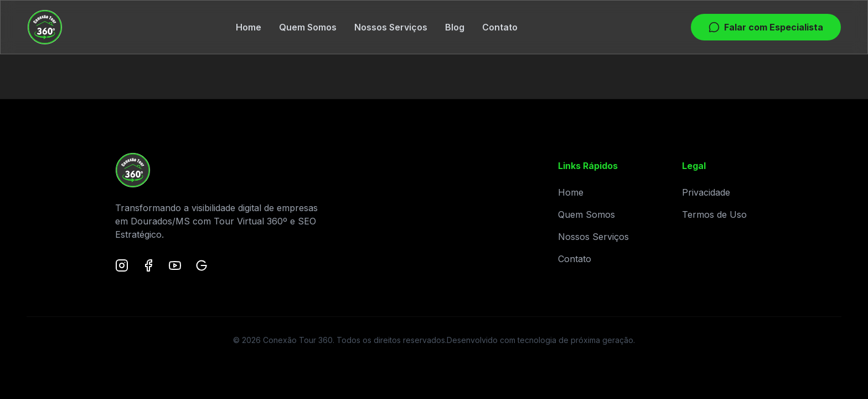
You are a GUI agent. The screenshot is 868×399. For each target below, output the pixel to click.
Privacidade (706, 192)
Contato (500, 27)
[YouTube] (175, 265)
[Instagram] (122, 265)
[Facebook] (148, 265)
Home (249, 27)
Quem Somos (308, 27)
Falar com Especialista (766, 27)
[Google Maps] (201, 265)
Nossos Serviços (391, 27)
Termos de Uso (714, 214)
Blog (455, 27)
